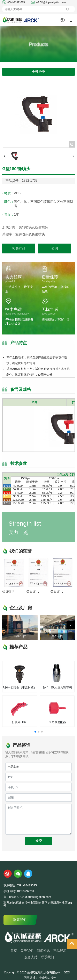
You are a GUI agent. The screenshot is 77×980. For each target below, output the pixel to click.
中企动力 (44, 978)
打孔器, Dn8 (20, 722)
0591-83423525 (16, 2)
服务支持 (31, 957)
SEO (67, 972)
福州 (53, 978)
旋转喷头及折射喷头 (30, 234)
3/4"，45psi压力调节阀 (57, 687)
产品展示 (60, 951)
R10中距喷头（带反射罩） (20, 687)
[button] (71, 625)
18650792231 (25, 891)
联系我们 (20, 920)
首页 (14, 951)
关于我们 (27, 951)
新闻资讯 (43, 951)
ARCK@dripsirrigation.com (51, 2)
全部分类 (39, 72)
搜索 (68, 9)
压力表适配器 (57, 722)
